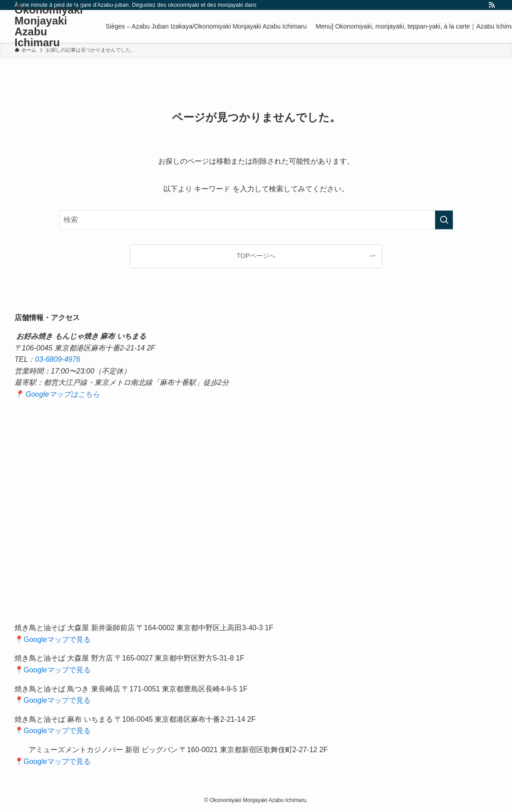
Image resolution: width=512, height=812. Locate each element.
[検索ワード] (256, 220)
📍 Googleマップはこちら (57, 394)
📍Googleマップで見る (53, 639)
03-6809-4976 (58, 359)
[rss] (492, 5)
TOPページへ (256, 256)
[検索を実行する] (444, 220)
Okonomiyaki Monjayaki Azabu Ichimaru (49, 26)
